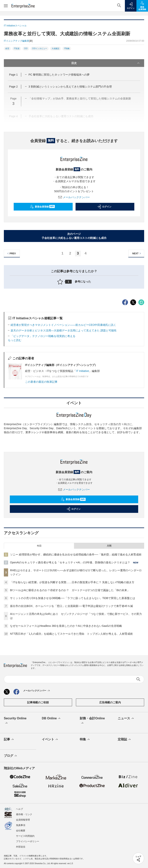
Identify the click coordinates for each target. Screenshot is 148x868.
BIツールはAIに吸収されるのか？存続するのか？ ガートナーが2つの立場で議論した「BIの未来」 (70, 590)
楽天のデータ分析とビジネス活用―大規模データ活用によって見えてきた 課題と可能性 (64, 330)
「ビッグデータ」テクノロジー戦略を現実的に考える (43, 336)
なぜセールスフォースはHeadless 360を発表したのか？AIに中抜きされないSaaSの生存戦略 (66, 626)
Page (13, 75)
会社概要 (21, 831)
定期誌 (125, 740)
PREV (11, 253)
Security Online (15, 721)
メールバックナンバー (74, 197)
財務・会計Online (92, 721)
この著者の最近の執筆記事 (41, 382)
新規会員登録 (42, 207)
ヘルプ (19, 809)
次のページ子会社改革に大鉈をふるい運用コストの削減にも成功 (74, 236)
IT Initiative (82, 371)
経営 (7, 48)
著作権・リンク (24, 814)
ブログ (11, 756)
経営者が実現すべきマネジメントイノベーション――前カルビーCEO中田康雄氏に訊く (63, 325)
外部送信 (21, 847)
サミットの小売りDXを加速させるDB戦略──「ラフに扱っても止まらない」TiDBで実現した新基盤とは (73, 598)
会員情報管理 (23, 820)
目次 (106, 63)
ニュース (126, 719)
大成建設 (55, 48)
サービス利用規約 (25, 836)
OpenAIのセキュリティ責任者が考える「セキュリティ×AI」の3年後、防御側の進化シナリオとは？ (70, 562)
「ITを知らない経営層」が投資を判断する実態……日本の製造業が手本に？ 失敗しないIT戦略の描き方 (72, 582)
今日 (39, 546)
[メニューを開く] (6, 6)
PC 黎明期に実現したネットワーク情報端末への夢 (59, 75)
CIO (26, 48)
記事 (9, 740)
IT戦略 (67, 48)
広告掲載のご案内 (110, 702)
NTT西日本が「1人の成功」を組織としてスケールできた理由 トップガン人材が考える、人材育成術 (71, 634)
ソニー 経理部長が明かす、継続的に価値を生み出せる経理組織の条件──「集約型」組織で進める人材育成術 (76, 555)
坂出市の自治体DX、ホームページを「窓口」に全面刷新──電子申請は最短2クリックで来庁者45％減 (71, 606)
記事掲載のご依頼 (38, 702)
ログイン (104, 207)
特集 (85, 740)
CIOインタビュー (40, 48)
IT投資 (17, 48)
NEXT (137, 253)
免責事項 (21, 825)
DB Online (51, 719)
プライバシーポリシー (28, 841)
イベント (50, 740)
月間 (109, 546)
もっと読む (15, 340)
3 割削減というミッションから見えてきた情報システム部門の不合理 (70, 87)
